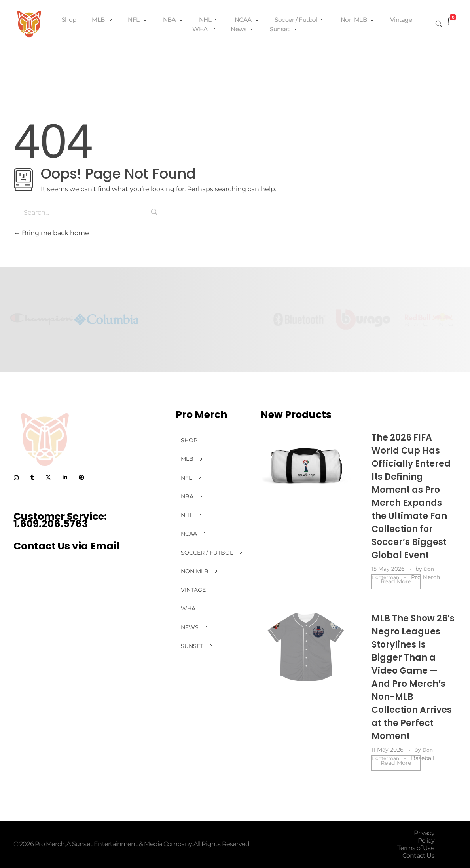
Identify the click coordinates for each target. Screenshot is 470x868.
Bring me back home (51, 233)
